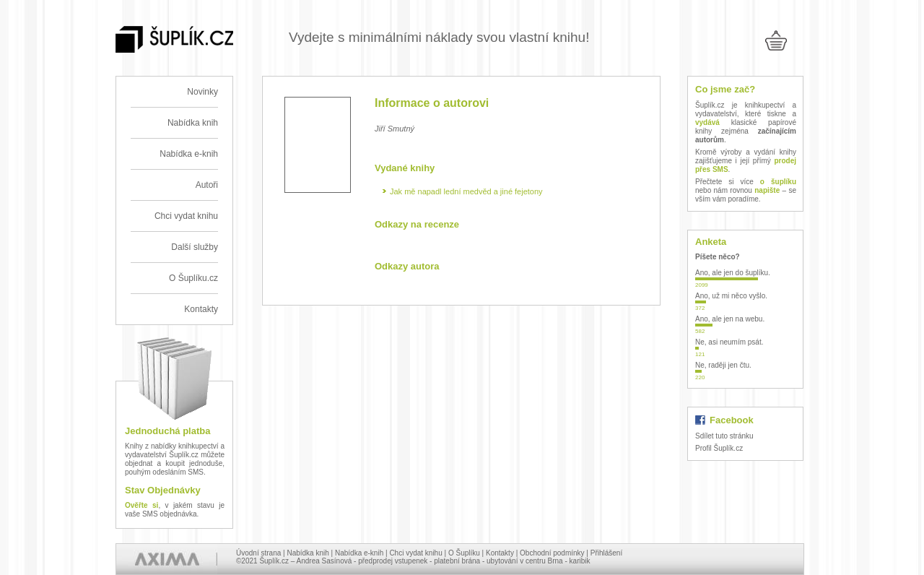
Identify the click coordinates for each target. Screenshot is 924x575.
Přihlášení (606, 553)
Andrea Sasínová (324, 561)
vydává (707, 122)
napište (767, 190)
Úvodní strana (258, 553)
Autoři (207, 185)
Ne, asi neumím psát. (729, 342)
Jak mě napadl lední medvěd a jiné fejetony (466, 191)
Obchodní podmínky (552, 553)
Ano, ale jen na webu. (730, 319)
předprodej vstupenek (393, 561)
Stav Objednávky (163, 490)
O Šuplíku (464, 553)
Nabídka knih (193, 123)
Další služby (195, 247)
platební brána (457, 561)
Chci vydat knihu (186, 216)
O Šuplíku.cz (193, 278)
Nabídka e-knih (189, 154)
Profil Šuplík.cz (719, 448)
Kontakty (201, 309)
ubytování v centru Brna (525, 561)
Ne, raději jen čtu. (723, 365)
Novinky (202, 92)
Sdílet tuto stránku (724, 436)
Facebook (732, 420)
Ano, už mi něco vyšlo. (731, 296)
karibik (580, 561)
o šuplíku (778, 182)
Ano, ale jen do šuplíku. (733, 273)
